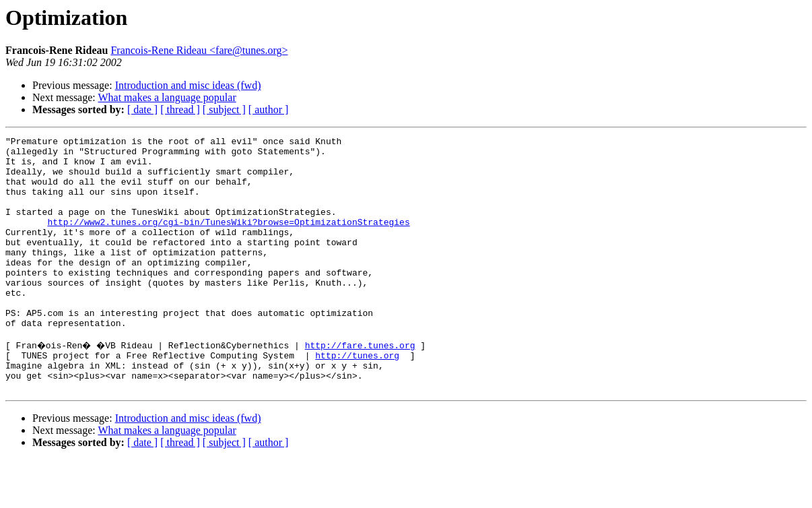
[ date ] (142, 109)
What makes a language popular (167, 97)
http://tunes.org (357, 398)
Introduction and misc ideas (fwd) (188, 85)
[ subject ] (224, 109)
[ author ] (269, 109)
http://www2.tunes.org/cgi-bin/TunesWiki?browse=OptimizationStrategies (228, 240)
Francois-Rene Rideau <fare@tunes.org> (199, 50)
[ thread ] (180, 109)
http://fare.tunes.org (365, 385)
